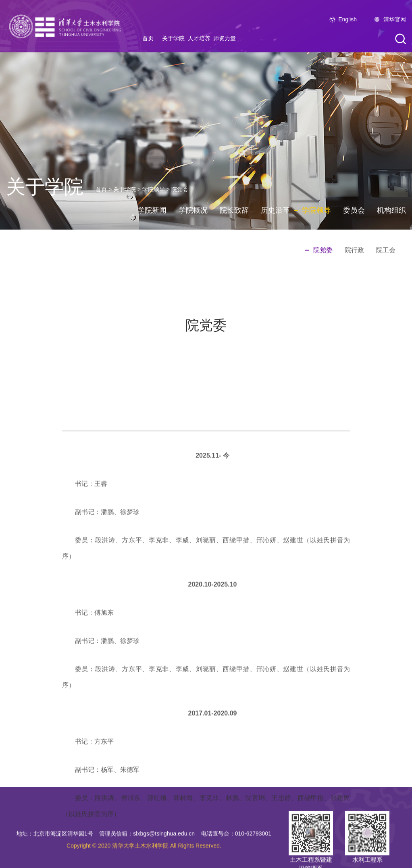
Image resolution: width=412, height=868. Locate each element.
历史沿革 (275, 210)
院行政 (354, 250)
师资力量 (225, 38)
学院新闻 (152, 210)
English (347, 19)
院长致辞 (234, 210)
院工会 (386, 250)
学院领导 (154, 189)
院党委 (180, 189)
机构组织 (391, 210)
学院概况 (193, 210)
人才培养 (199, 38)
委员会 (354, 210)
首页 (148, 38)
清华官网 (395, 19)
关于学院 (173, 38)
